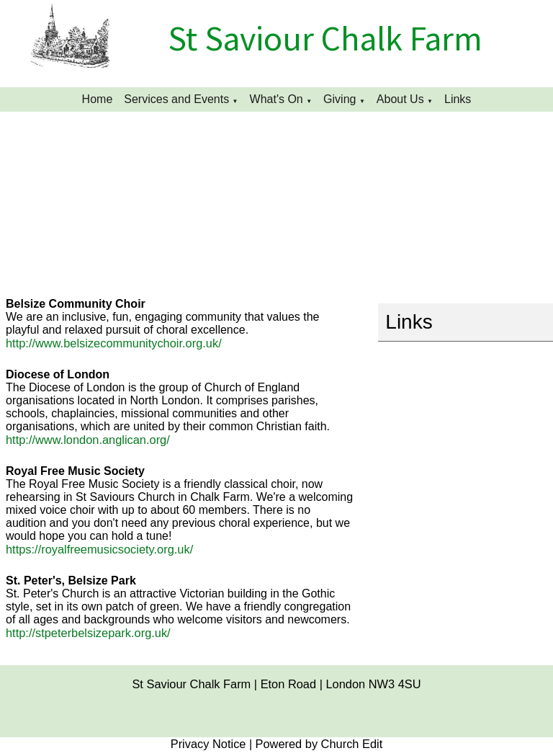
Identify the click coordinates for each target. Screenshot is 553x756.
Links (458, 99)
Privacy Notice (208, 744)
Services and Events (176, 99)
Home (98, 99)
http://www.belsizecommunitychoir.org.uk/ (114, 343)
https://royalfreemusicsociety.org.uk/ (99, 549)
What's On (276, 99)
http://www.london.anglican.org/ (88, 440)
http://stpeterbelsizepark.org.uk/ (88, 633)
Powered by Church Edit (319, 744)
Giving (340, 99)
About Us (400, 99)
